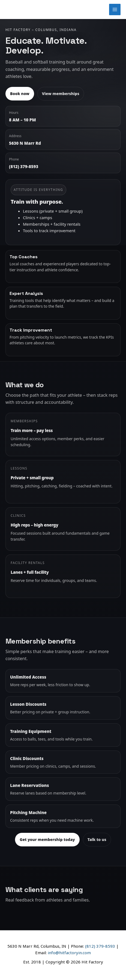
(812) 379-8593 (100, 946)
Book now (20, 94)
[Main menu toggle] (115, 10)
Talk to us (97, 839)
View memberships (61, 94)
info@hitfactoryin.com (69, 953)
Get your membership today (47, 839)
